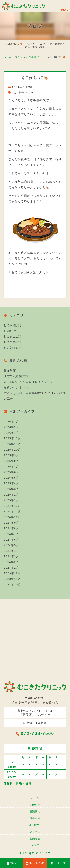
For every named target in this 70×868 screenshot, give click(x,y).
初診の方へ (35, 825)
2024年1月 (11, 568)
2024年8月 (11, 528)
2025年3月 (11, 489)
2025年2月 (11, 495)
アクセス (58, 863)
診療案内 (35, 818)
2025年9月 (11, 455)
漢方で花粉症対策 (16, 376)
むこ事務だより (23, 93)
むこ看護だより (15, 325)
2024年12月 (12, 506)
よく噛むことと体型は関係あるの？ (28, 382)
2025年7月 (11, 466)
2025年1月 (11, 500)
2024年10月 (12, 517)
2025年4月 (11, 483)
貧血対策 (10, 370)
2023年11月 (12, 579)
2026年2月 (11, 427)
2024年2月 (11, 562)
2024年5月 (11, 545)
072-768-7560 (35, 733)
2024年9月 (11, 523)
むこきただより (15, 336)
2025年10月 (12, 450)
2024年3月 (11, 556)
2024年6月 (11, 539)
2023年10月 (12, 584)
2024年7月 (11, 534)
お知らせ (10, 331)
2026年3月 (11, 421)
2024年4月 (11, 551)
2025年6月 (11, 472)
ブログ (35, 845)
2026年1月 (11, 433)
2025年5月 (11, 478)
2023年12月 (12, 573)
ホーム (35, 798)
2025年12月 (12, 438)
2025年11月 (12, 444)
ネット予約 (35, 863)
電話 (12, 863)
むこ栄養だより (15, 348)
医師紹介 (35, 805)
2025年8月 (11, 461)
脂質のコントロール (18, 387)
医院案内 (35, 812)
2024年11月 (12, 511)
